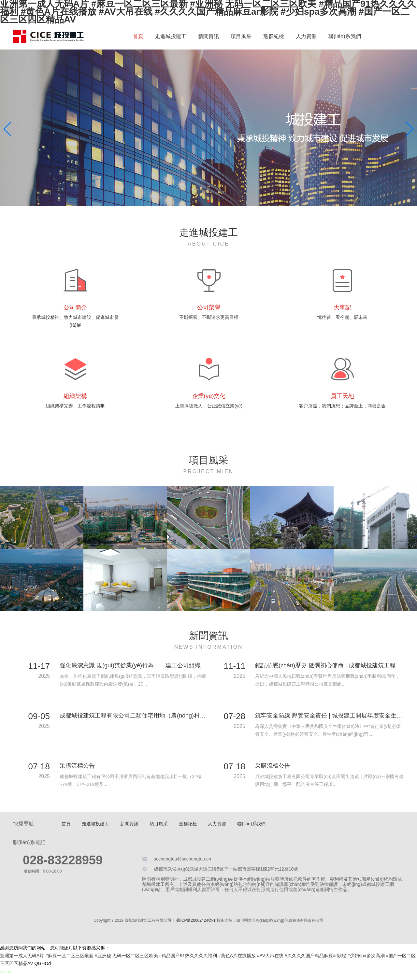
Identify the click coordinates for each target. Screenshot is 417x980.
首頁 (138, 36)
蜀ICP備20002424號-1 (196, 920)
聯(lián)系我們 (345, 36)
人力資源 (306, 36)
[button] (409, 129)
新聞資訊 (208, 36)
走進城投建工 (171, 36)
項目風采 (241, 36)
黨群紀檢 (274, 36)
